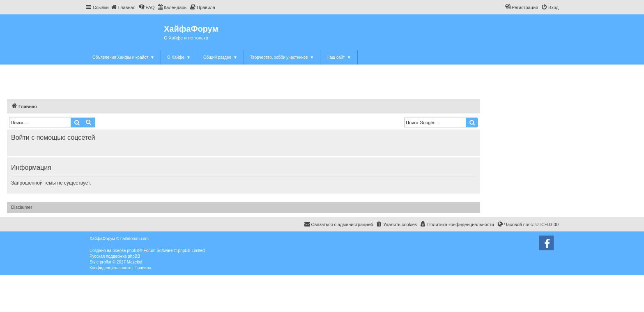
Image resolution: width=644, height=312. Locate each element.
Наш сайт (339, 57)
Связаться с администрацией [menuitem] (338, 224)
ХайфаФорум (191, 29)
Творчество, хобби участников (282, 57)
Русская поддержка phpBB (115, 256)
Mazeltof (135, 262)
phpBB (133, 251)
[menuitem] (123, 7)
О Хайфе (179, 57)
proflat (106, 262)
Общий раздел (220, 57)
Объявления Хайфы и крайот (123, 57)
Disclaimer (22, 207)
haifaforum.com (135, 239)
